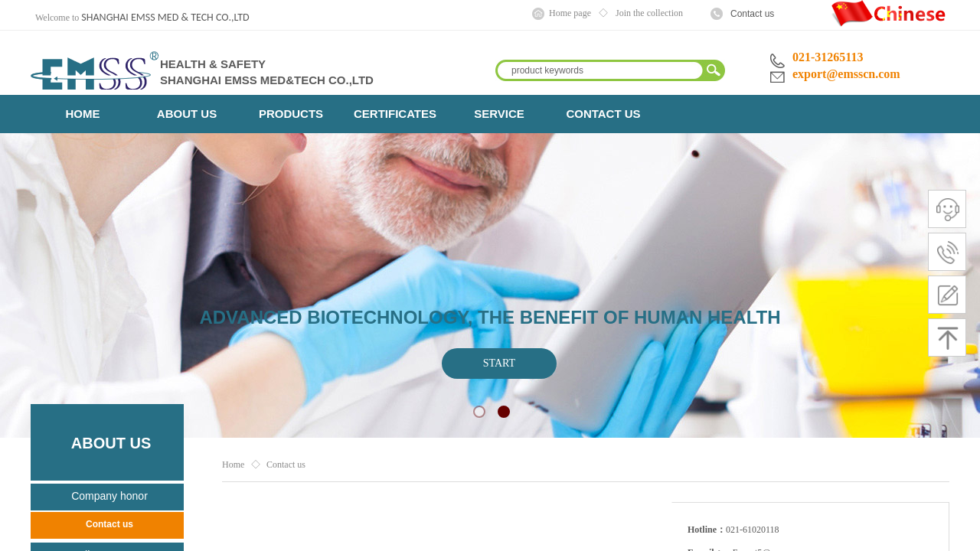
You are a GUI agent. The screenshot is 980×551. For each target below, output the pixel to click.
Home (233, 465)
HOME (83, 114)
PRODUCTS (291, 114)
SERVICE (499, 114)
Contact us (752, 14)
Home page (570, 13)
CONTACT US (603, 114)
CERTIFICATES (395, 114)
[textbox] (600, 70)
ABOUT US (187, 114)
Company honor (109, 496)
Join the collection (649, 13)
